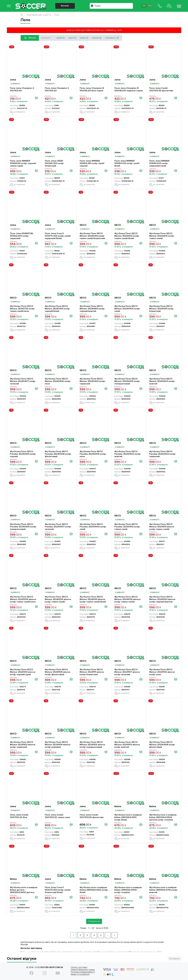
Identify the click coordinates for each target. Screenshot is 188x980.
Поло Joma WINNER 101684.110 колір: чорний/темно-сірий (23, 163)
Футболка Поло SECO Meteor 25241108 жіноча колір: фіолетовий (58, 672)
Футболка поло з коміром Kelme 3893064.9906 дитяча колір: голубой (163, 817)
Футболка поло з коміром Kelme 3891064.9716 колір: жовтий (163, 890)
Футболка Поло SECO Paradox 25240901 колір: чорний (23, 454)
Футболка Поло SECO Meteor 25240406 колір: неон (58, 381)
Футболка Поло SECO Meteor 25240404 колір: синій (127, 309)
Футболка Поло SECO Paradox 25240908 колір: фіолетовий (58, 454)
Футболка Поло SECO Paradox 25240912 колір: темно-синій (127, 527)
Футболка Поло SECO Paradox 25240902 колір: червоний (162, 454)
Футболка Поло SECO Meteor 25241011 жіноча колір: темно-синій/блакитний (162, 527)
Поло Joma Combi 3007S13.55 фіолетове (161, 89)
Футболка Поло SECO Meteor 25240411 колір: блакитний (161, 309)
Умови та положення (80, 974)
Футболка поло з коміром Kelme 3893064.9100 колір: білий (128, 817)
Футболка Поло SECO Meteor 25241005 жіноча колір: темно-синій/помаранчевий (127, 599)
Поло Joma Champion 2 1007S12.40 (22, 89)
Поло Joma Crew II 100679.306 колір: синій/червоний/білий (58, 236)
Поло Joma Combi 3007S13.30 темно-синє (57, 816)
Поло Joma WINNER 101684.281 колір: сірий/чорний (92, 163)
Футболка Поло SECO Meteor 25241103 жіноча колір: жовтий (127, 745)
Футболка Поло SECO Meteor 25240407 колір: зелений (23, 381)
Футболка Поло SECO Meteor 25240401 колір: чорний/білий (57, 309)
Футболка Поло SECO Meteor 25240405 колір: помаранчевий (127, 381)
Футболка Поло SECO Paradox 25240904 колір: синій (93, 527)
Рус (150, 6)
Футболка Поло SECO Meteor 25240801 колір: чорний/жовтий (92, 309)
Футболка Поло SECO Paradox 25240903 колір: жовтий (128, 454)
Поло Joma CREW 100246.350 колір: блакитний (54, 163)
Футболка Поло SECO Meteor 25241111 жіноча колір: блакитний (92, 672)
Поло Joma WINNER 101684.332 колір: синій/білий (127, 163)
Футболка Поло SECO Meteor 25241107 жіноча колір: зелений (127, 672)
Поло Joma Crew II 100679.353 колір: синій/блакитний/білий (58, 890)
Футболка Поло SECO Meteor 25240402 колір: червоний (92, 381)
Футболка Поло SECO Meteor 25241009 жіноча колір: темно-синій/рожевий (58, 599)
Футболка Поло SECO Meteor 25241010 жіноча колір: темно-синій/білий (93, 599)
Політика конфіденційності (83, 972)
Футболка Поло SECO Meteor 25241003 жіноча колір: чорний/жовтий (162, 599)
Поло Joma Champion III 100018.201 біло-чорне (92, 89)
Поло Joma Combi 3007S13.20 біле (19, 816)
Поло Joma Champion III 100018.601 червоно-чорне (129, 89)
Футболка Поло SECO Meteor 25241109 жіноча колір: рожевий (58, 745)
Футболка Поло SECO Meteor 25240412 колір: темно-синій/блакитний (92, 236)
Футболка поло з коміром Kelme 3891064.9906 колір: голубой (128, 890)
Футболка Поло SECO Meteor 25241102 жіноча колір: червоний (23, 745)
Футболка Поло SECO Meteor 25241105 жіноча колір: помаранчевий (92, 745)
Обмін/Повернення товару (83, 970)
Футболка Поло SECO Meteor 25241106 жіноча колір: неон (162, 672)
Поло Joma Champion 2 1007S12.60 (57, 89)
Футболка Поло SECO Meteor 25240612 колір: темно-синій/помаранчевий (162, 236)
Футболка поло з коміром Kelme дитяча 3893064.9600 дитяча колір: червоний (24, 890)
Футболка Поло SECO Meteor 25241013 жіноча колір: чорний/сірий (23, 672)
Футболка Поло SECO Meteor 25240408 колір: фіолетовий (162, 745)
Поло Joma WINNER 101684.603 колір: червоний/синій (159, 163)
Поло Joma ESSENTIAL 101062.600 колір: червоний (22, 236)
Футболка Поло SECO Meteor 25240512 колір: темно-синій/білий (127, 236)
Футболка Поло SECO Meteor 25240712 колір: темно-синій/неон (22, 309)
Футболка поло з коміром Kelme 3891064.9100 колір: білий (94, 890)
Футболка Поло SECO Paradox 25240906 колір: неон (93, 454)
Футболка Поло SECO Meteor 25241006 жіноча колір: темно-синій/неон (23, 599)
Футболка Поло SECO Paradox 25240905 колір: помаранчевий (23, 527)
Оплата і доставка (79, 967)
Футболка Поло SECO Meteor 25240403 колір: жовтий (162, 381)
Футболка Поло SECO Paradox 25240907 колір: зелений (58, 527)
